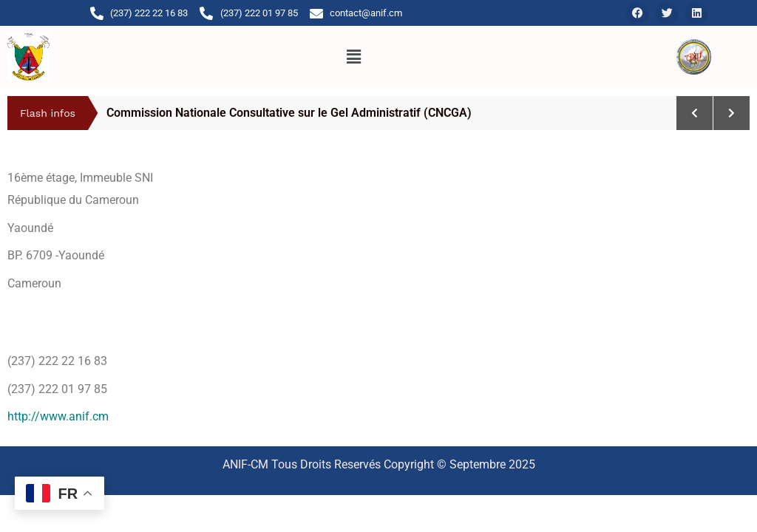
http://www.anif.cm (58, 416)
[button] (353, 57)
